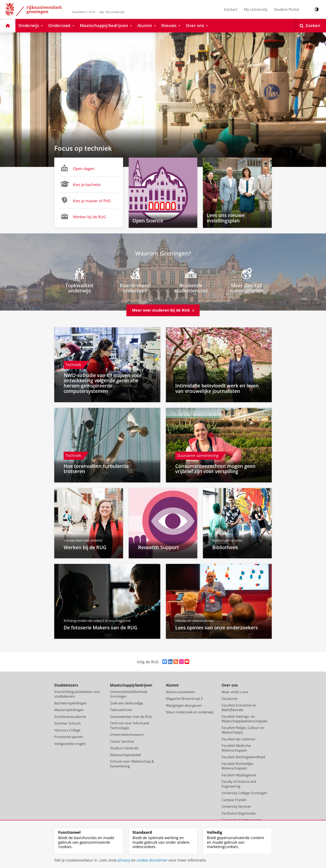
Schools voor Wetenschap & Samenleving (132, 764)
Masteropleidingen (69, 710)
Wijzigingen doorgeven (184, 706)
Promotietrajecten (69, 737)
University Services (236, 807)
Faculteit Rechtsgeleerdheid (243, 757)
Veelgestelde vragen (70, 744)
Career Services (122, 742)
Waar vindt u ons (235, 692)
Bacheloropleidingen (70, 704)
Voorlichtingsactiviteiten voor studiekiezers (77, 695)
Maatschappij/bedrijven (131, 686)
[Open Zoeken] (310, 26)
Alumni (172, 686)
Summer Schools (68, 724)
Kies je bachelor (80, 184)
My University (256, 9)
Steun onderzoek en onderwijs (190, 713)
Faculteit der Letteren (238, 740)
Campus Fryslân (234, 800)
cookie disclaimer (152, 860)
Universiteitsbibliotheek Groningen (129, 695)
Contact (231, 9)
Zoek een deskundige (127, 704)
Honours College (67, 731)
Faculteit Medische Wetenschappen (236, 748)
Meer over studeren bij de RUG (163, 311)
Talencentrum (121, 710)
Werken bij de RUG (83, 216)
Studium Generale (124, 748)
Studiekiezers (66, 686)
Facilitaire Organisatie (239, 814)
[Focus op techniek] (163, 100)
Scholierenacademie (70, 717)
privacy (124, 860)
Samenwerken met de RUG (131, 717)
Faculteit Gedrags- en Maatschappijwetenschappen (245, 719)
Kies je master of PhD (85, 200)
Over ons (230, 686)
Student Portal (286, 9)
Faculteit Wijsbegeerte (239, 776)
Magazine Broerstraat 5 (184, 699)
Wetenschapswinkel (125, 755)
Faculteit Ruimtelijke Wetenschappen (237, 766)
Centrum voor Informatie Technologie (130, 726)
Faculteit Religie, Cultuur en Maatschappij (243, 731)
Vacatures (230, 699)
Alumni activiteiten (180, 692)
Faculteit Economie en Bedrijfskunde (239, 708)
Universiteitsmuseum (127, 735)
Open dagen (77, 168)
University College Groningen (244, 793)
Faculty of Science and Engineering (239, 784)
